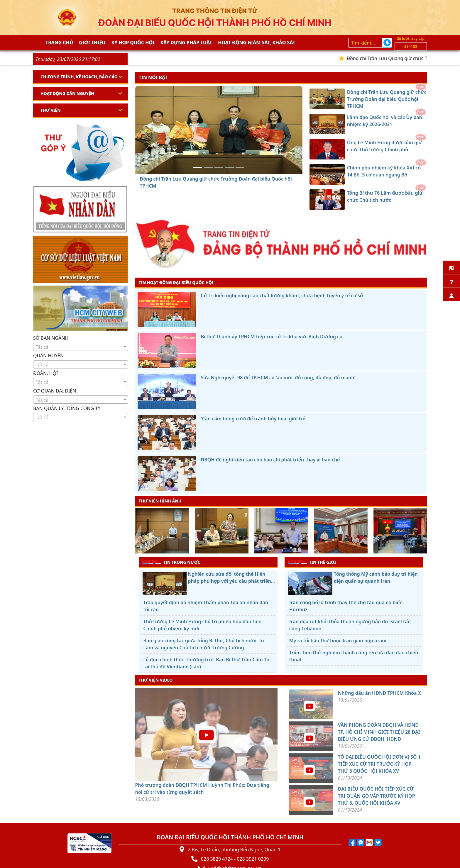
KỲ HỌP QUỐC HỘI (133, 43)
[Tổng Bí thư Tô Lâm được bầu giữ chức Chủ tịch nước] (240, 168)
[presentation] (139, 531)
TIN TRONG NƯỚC (171, 562)
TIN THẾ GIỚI (312, 562)
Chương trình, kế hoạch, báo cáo (79, 77)
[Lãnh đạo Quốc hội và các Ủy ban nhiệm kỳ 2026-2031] (208, 168)
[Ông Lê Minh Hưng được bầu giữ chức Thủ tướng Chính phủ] (219, 168)
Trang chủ (59, 43)
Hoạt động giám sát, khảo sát (257, 43)
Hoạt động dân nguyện (67, 93)
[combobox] (81, 347)
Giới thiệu (92, 43)
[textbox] (81, 347)
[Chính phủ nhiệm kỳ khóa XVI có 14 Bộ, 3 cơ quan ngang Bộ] (229, 168)
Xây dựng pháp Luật (186, 43)
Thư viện (51, 110)
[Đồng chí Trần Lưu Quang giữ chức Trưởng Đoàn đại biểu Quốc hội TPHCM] (198, 168)
